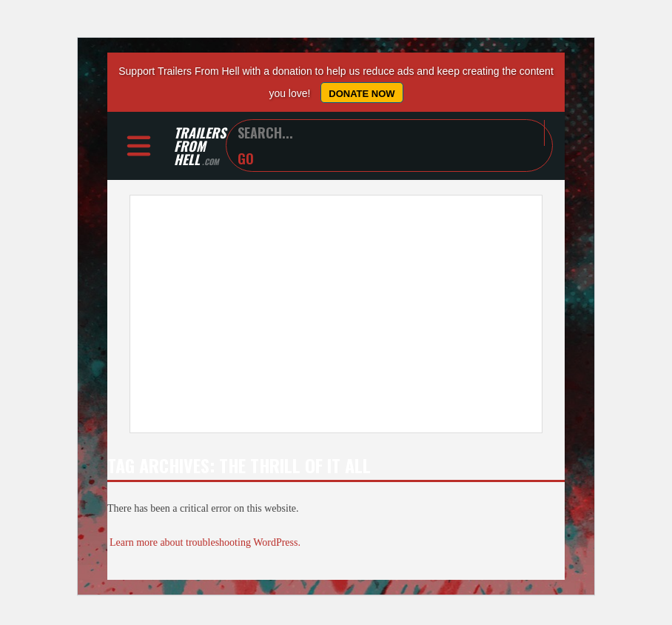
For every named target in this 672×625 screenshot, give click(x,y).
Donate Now (362, 94)
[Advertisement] (336, 314)
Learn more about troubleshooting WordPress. (205, 542)
